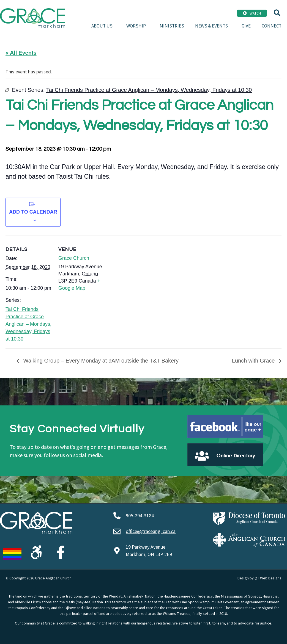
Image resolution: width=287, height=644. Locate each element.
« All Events (21, 53)
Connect (272, 26)
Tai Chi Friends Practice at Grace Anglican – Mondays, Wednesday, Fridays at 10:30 (28, 324)
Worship (137, 26)
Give (246, 26)
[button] (277, 13)
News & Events (213, 26)
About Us (103, 26)
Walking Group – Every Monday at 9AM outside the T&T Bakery (100, 361)
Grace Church (74, 258)
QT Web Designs (268, 578)
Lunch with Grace (254, 361)
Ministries (172, 26)
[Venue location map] (140, 274)
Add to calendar (33, 212)
